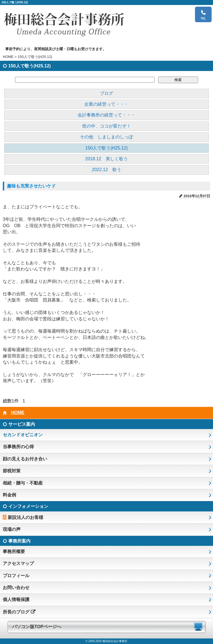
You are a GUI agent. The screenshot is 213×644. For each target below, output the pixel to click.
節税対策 (12, 471)
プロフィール (16, 576)
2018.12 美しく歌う (106, 159)
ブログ (106, 93)
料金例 (9, 495)
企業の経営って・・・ (106, 104)
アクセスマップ (18, 563)
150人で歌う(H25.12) (107, 148)
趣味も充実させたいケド (31, 186)
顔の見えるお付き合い (25, 459)
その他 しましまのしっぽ (106, 137)
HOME (8, 57)
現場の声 (12, 529)
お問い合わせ (16, 588)
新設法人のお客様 (26, 517)
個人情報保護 (16, 599)
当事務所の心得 (18, 447)
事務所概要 (14, 552)
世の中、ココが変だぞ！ (106, 126)
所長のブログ (16, 612)
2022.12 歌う (106, 170)
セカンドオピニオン (23, 435)
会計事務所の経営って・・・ (106, 115)
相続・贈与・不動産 (23, 483)
